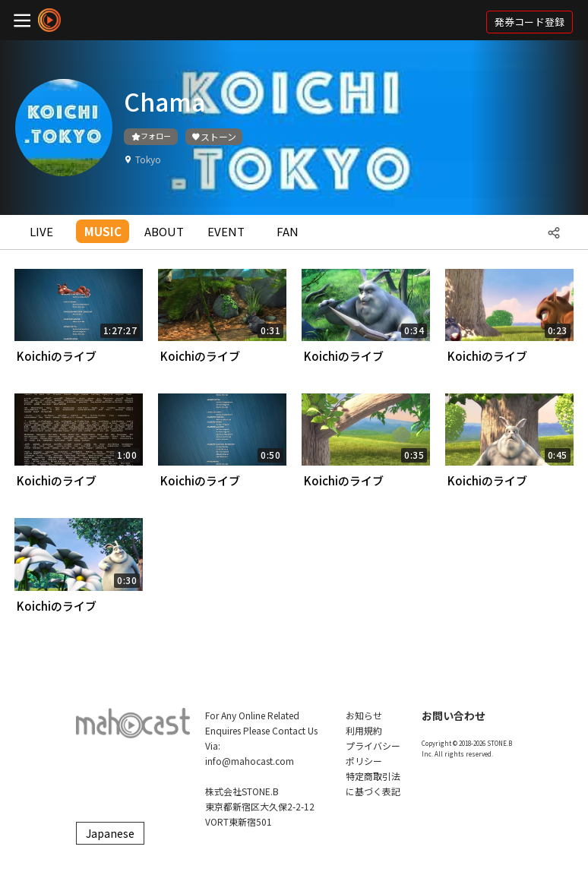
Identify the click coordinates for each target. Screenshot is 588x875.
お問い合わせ (454, 715)
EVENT (226, 231)
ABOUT (164, 231)
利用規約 (364, 730)
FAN (288, 231)
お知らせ (364, 715)
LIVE (41, 231)
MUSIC (103, 231)
